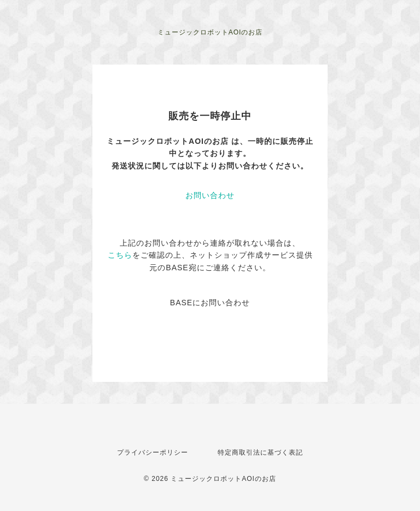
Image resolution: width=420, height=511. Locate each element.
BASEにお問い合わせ (210, 303)
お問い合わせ (210, 195)
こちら (120, 255)
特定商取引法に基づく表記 (260, 452)
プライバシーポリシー (153, 452)
